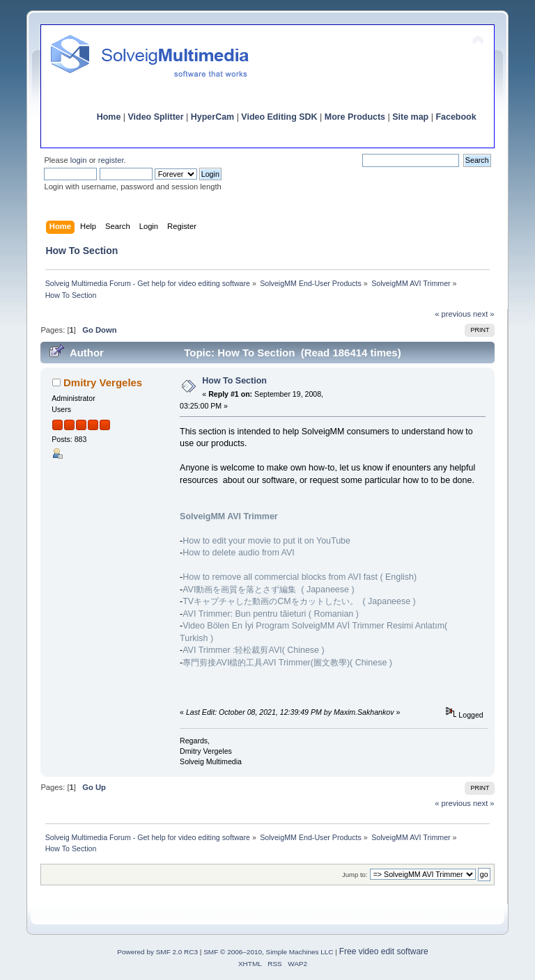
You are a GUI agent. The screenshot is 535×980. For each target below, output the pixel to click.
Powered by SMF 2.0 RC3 (157, 952)
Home (109, 117)
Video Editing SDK (279, 117)
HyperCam (212, 117)
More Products (355, 117)
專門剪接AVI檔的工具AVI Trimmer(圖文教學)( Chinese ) (287, 663)
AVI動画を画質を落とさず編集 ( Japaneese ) (268, 590)
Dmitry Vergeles (103, 382)
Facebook (456, 117)
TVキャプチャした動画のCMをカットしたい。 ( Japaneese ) (299, 601)
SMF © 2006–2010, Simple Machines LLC (268, 952)
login (79, 160)
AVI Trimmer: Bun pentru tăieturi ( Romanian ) (271, 614)
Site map (410, 117)
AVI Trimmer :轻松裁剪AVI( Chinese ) (253, 650)
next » (484, 314)
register (111, 160)
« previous (453, 314)
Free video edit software (384, 951)
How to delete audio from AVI (239, 553)
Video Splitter (156, 117)
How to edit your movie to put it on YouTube (266, 541)
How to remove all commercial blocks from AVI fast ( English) (300, 577)
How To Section (234, 381)
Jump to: (355, 875)
